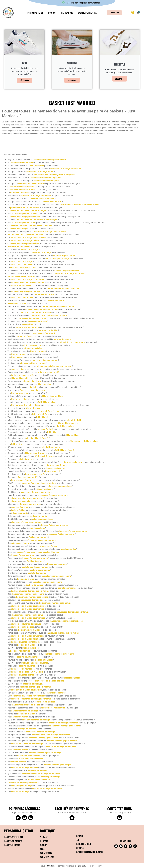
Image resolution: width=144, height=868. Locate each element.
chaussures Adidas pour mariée (72, 531)
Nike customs (17, 357)
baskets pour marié (56, 300)
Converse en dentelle (21, 501)
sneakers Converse (20, 507)
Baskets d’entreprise (87, 13)
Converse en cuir (53, 471)
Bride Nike (52, 432)
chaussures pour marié (44, 294)
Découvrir (24, 80)
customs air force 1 (24, 336)
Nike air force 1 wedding (36, 453)
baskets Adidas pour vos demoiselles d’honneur (38, 552)
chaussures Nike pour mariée (44, 360)
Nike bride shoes (45, 384)
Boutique (52, 13)
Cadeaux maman (47, 857)
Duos (42, 849)
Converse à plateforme (74, 462)
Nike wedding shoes (32, 381)
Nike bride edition (19, 399)
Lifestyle (44, 841)
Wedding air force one (45, 456)
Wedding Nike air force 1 (37, 438)
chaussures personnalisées (67, 270)
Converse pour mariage (30, 504)
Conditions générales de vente (89, 852)
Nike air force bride (20, 393)
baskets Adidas (18, 510)
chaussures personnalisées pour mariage (49, 315)
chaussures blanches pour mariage (35, 312)
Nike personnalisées (33, 348)
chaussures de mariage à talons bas (63, 288)
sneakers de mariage (37, 321)
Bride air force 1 (18, 444)
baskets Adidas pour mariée (35, 558)
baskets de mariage (29, 249)
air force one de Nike (48, 330)
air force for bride (46, 429)
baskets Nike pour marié (48, 372)
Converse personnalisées (60, 486)
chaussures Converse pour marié (53, 495)
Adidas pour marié (19, 513)
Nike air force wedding (52, 396)
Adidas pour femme (20, 543)
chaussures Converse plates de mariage (38, 483)
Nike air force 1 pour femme (72, 342)
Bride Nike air (42, 417)
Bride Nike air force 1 (65, 450)
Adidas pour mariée (38, 516)
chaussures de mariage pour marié (69, 273)
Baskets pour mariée (17, 303)
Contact (79, 836)
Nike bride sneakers (51, 447)
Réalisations (67, 13)
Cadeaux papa (46, 853)
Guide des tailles (83, 844)
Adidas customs (38, 528)
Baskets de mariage (13, 841)
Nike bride (33, 387)
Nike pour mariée (38, 351)
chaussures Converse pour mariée (36, 492)
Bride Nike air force (41, 414)
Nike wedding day (33, 408)
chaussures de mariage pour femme (58, 306)
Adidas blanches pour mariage (42, 540)
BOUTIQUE (47, 831)
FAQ (77, 840)
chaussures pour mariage (58, 258)
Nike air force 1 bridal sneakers (84, 441)
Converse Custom (45, 489)
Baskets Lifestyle (12, 845)
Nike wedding (72, 435)
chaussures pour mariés (64, 255)
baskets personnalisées (22, 285)
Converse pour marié (27, 477)
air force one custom (33, 345)
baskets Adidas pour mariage (55, 525)
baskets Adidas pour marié (23, 555)
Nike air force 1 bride (50, 411)
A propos (80, 848)
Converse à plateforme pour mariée (27, 498)
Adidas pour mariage (38, 537)
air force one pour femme (27, 327)
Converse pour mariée (35, 474)
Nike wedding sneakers (68, 423)
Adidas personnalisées (43, 519)
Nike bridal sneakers (65, 426)
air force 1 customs (62, 339)
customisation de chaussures (23, 267)
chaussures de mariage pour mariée (27, 279)
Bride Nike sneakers (47, 402)
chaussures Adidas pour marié (61, 534)
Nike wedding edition (21, 378)
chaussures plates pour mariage (26, 291)
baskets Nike (27, 324)
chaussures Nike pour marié (33, 363)
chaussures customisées (22, 264)
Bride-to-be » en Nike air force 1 (34, 390)
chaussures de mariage (41, 252)
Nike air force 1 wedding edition (25, 405)
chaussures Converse (55, 468)
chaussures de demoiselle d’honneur (28, 282)
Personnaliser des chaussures (21, 276)
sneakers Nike (18, 369)
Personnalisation (35, 13)
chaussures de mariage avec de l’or (34, 318)
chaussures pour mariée (22, 297)
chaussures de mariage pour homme (42, 309)
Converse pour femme (57, 465)
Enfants (44, 845)
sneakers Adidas (68, 549)
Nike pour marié (18, 354)
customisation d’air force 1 (43, 333)
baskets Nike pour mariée (23, 375)
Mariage (44, 837)
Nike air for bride (74, 420)
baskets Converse (25, 459)
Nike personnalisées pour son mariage (54, 366)
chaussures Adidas (49, 546)
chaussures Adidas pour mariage (26, 522)
